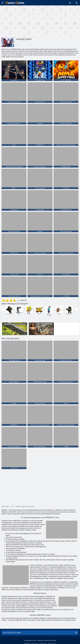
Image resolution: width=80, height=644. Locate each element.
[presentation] (3, 309)
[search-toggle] (70, 3)
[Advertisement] (21, 21)
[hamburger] (3, 3)
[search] (76, 633)
